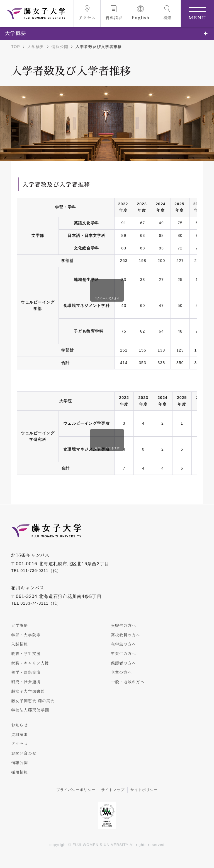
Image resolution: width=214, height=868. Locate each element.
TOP (16, 47)
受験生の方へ (124, 625)
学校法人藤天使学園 (30, 710)
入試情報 (20, 644)
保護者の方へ (124, 663)
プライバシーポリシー (76, 790)
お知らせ (20, 725)
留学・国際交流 (26, 672)
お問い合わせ (24, 753)
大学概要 (36, 47)
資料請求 (20, 735)
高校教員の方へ (126, 635)
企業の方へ (121, 672)
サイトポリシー (144, 790)
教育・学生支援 (26, 653)
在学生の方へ (124, 644)
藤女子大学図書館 (28, 691)
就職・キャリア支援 (30, 663)
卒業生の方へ (124, 653)
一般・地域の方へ (128, 682)
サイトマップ (113, 790)
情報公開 (60, 47)
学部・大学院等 (26, 635)
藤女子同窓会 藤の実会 (33, 701)
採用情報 (20, 772)
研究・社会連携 (26, 682)
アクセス (20, 744)
